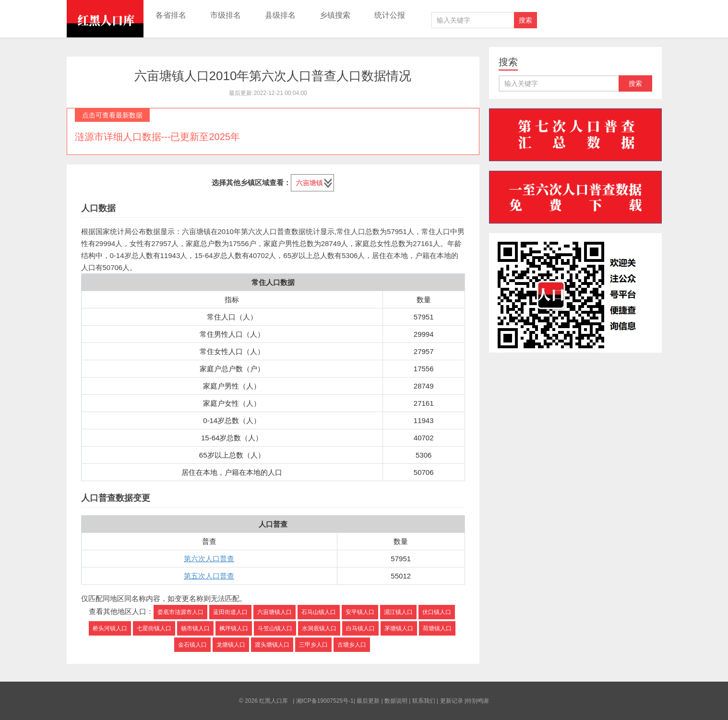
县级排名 (280, 15)
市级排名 (226, 15)
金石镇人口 (192, 645)
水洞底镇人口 (319, 628)
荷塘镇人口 (437, 628)
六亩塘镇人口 (274, 612)
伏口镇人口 (437, 612)
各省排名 (171, 15)
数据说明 (396, 701)
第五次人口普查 (209, 576)
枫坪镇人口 (234, 628)
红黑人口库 (105, 19)
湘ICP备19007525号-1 (325, 701)
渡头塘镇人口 (272, 645)
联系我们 (424, 701)
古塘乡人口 (352, 645)
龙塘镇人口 (231, 645)
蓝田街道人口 (230, 612)
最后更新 (368, 701)
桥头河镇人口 (110, 628)
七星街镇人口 (154, 628)
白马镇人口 (360, 628)
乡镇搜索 (335, 15)
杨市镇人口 (195, 628)
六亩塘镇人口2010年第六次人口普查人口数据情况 (273, 76)
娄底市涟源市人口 (180, 612)
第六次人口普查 (209, 559)
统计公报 (390, 15)
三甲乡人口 (313, 645)
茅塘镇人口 (399, 628)
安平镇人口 (360, 612)
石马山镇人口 (319, 612)
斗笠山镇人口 (275, 628)
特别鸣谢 (477, 701)
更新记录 (452, 701)
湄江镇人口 (398, 612)
